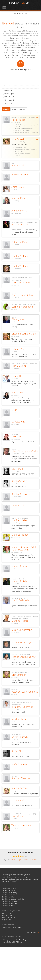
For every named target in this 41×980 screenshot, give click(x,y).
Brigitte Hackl (7, 920)
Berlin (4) (9, 91)
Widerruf (19, 942)
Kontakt (19, 940)
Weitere (6, 109)
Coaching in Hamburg (10, 893)
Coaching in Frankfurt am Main (13, 899)
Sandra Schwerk (8, 915)
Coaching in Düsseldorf (10, 903)
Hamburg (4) (10, 94)
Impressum (27, 940)
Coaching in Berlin (8, 891)
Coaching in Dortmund (10, 905)
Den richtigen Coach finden (12, 927)
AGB (13, 942)
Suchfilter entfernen (19, 109)
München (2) (10, 97)
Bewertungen (16, 859)
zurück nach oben (32, 932)
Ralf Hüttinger (7, 913)
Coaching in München (10, 895)
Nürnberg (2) (10, 100)
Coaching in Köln (8, 897)
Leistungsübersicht (8, 940)
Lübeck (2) (9, 103)
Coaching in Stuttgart (9, 901)
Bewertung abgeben (31, 859)
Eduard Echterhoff (8, 917)
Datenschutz (6, 942)
